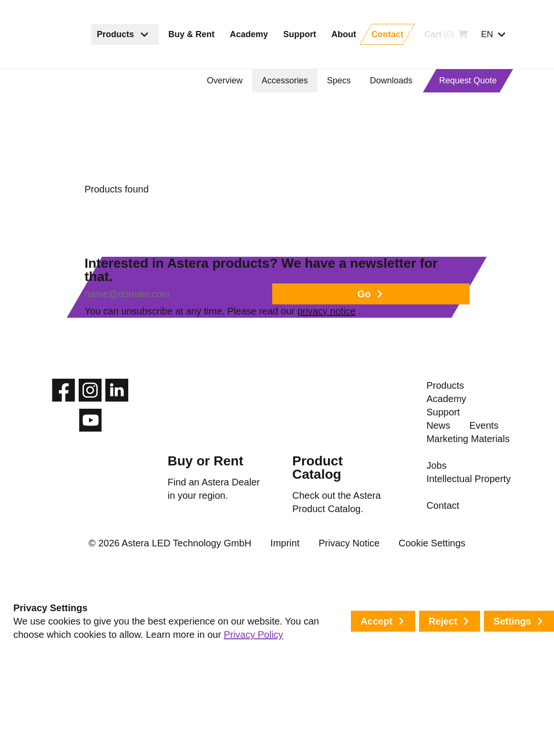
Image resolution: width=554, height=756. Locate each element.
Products (446, 458)
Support (444, 508)
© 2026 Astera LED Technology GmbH (188, 721)
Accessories (290, 81)
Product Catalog (316, 535)
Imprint (282, 721)
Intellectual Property (450, 652)
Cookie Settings (403, 721)
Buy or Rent (203, 528)
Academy (446, 483)
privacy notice (375, 355)
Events (441, 557)
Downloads (394, 81)
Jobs (436, 620)
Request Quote (469, 81)
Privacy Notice (335, 721)
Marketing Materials (448, 589)
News (438, 533)
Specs (343, 81)
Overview (231, 81)
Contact (443, 683)
